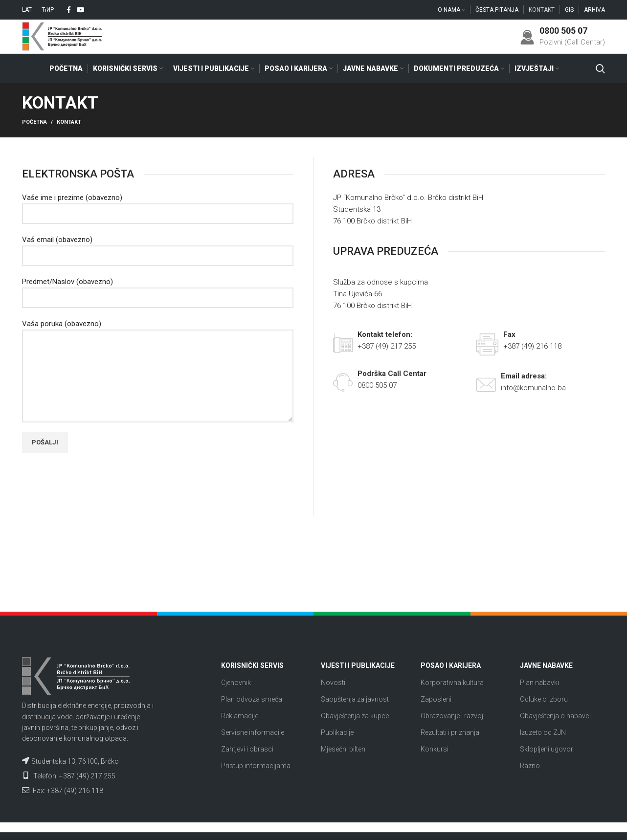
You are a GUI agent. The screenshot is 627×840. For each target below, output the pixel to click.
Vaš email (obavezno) (158, 265)
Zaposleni (436, 717)
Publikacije (337, 751)
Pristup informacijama (256, 784)
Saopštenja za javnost (355, 717)
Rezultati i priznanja (450, 751)
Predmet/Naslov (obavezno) (158, 308)
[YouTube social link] (81, 10)
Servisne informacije (253, 751)
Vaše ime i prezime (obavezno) (158, 223)
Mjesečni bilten (343, 767)
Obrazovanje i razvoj (452, 734)
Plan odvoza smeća (252, 717)
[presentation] (96, 500)
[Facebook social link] (69, 10)
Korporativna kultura (452, 700)
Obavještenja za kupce (355, 734)
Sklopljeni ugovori (547, 767)
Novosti (333, 700)
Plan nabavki (539, 700)
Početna (34, 140)
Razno (530, 784)
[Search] (600, 87)
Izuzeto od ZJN (543, 751)
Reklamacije (240, 734)
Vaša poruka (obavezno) (158, 368)
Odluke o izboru (544, 717)
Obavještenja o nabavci (555, 734)
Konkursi (435, 767)
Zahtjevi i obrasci (247, 767)
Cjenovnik (236, 700)
